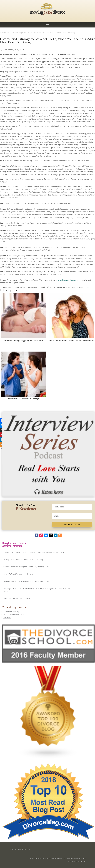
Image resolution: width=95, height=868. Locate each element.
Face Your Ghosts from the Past (17, 598)
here (87, 287)
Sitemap (83, 861)
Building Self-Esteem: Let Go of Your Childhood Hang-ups (27, 581)
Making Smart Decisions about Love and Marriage (24, 559)
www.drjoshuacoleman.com (68, 280)
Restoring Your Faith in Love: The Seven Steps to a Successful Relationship (34, 552)
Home (2, 32)
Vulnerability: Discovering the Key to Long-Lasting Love (26, 567)
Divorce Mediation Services (14, 615)
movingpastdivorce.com (78, 858)
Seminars (7, 618)
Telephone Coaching (11, 611)
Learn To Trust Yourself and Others (18, 574)
